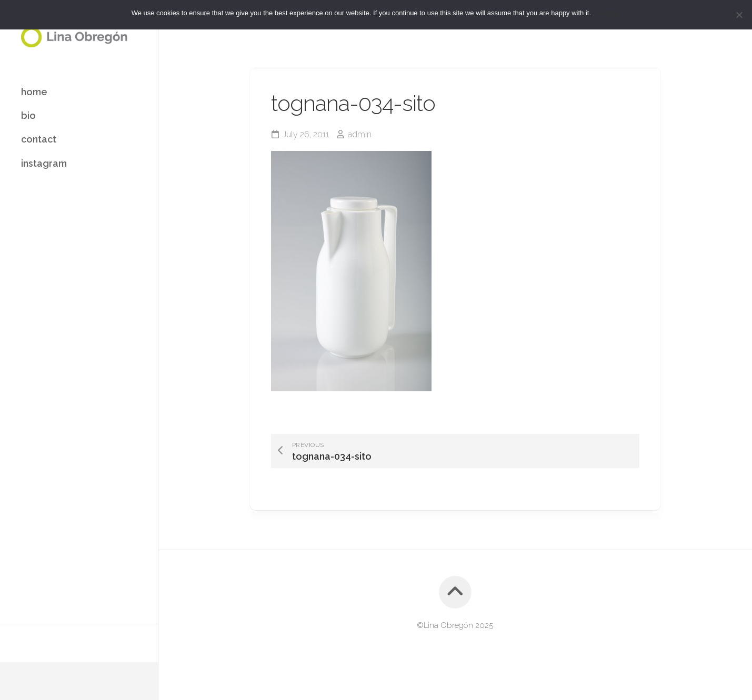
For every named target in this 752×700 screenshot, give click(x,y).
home (34, 92)
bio (28, 115)
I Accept (608, 13)
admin (360, 134)
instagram (44, 163)
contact (39, 139)
